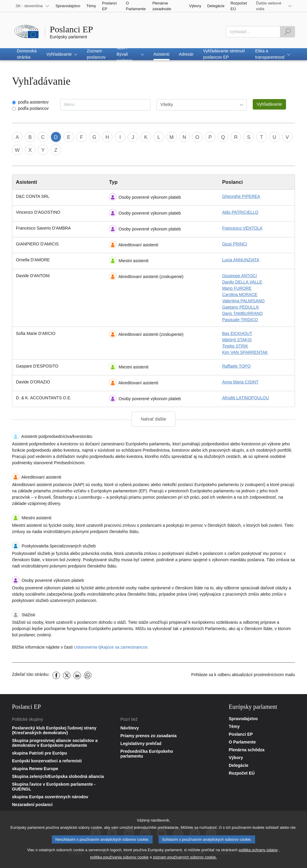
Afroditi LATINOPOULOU (246, 398)
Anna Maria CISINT (240, 382)
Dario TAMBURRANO (243, 313)
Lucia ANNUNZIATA (241, 260)
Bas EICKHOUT (237, 333)
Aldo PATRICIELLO (240, 212)
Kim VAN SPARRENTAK (245, 352)
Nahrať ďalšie (154, 419)
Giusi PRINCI (235, 244)
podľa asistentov (33, 102)
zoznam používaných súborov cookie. (185, 859)
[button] (62, 54)
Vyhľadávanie (269, 104)
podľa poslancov (33, 108)
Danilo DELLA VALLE (242, 282)
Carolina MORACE (240, 295)
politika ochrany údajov (258, 852)
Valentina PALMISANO (243, 301)
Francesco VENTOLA (242, 228)
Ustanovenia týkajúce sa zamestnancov (110, 647)
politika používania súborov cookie (119, 859)
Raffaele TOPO (236, 366)
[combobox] (253, 32)
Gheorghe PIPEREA (241, 196)
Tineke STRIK (235, 346)
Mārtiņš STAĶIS (237, 340)
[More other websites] (274, 6)
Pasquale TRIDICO (240, 320)
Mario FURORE (237, 288)
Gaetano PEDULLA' (241, 307)
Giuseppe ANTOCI (240, 276)
